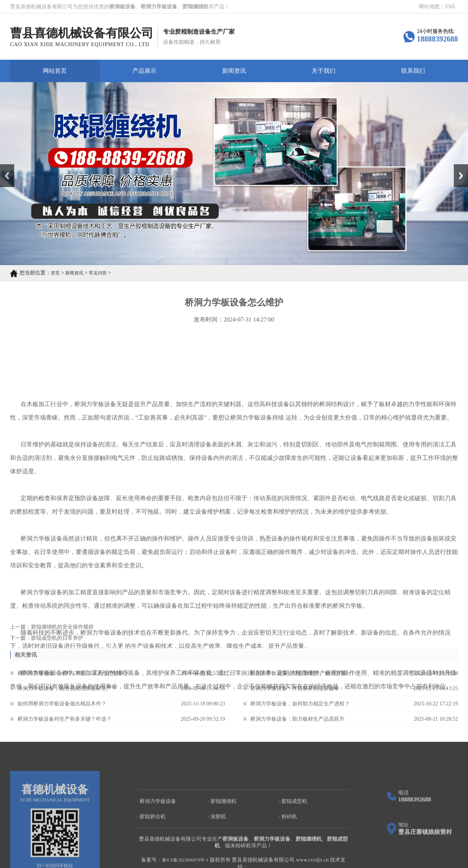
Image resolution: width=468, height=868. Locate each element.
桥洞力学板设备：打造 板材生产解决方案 (298, 677)
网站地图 (429, 7)
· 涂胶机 (217, 847)
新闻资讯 (234, 71)
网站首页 (55, 71)
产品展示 (144, 71)
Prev (4, 167)
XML (450, 7)
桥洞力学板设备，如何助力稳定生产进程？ (300, 708)
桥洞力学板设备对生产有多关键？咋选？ (65, 723)
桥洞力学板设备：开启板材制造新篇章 (295, 692)
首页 (55, 274)
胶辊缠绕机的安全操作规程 (62, 630)
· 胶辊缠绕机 (222, 832)
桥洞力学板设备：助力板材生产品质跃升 (297, 723)
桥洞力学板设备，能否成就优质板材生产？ (67, 692)
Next (458, 167)
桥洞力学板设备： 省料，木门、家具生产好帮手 (73, 677)
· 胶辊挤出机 (151, 847)
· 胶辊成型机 (293, 832)
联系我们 (413, 71)
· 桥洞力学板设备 (157, 832)
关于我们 (324, 71)
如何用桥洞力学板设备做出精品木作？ (62, 708)
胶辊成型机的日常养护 (57, 641)
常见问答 (98, 274)
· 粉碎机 (288, 847)
